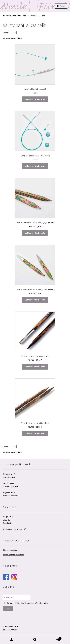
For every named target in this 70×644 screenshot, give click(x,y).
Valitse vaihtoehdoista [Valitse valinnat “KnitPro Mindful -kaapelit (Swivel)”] (35, 166)
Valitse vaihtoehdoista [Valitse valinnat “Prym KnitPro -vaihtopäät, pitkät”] (35, 433)
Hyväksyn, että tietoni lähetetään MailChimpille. (27, 603)
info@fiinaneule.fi (11, 486)
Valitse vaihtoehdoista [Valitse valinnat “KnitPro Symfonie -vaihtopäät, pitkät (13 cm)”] (35, 300)
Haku (35, 640)
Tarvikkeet (17, 15)
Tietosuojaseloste (11, 550)
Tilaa (8, 608)
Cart (54, 638)
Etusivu (8, 15)
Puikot (25, 15)
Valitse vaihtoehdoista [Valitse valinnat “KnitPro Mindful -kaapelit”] (35, 99)
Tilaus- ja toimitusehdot (13, 555)
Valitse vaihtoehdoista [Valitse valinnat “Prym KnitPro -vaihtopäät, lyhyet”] (35, 367)
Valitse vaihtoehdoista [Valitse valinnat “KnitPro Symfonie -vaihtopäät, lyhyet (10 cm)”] (35, 233)
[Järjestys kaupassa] (10, 33)
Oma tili (12, 640)
